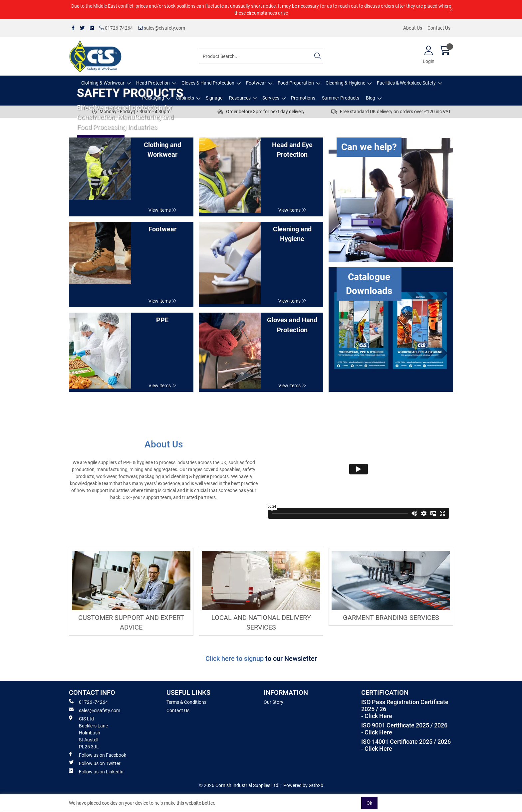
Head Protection (153, 83)
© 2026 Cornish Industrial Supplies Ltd (239, 785)
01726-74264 (116, 28)
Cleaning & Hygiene (345, 83)
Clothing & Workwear (103, 83)
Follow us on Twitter (95, 763)
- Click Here (377, 716)
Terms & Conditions (186, 702)
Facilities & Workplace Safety (406, 83)
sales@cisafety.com (162, 28)
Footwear (256, 83)
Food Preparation (296, 83)
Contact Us (439, 28)
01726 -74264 (88, 702)
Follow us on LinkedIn (96, 771)
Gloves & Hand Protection (208, 83)
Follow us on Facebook (98, 755)
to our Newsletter (291, 659)
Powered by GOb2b (303, 785)
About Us (413, 28)
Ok (369, 803)
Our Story (273, 702)
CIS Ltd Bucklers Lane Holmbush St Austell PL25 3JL (88, 732)
